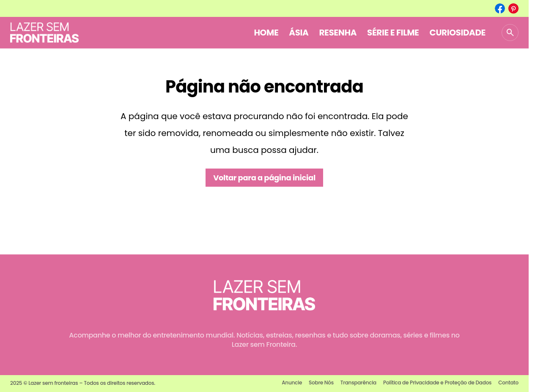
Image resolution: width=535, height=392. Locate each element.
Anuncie (292, 382)
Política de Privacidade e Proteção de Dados (437, 382)
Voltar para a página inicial (264, 178)
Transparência (358, 382)
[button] (510, 33)
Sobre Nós (321, 382)
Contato (508, 382)
